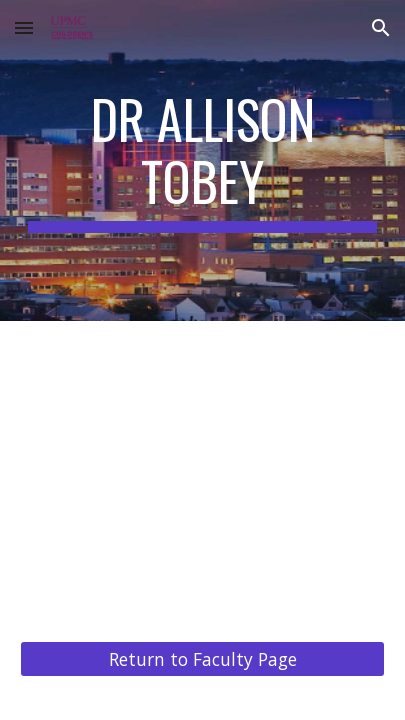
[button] (24, 27)
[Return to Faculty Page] (202, 658)
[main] (202, 160)
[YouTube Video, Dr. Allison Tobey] (202, 469)
